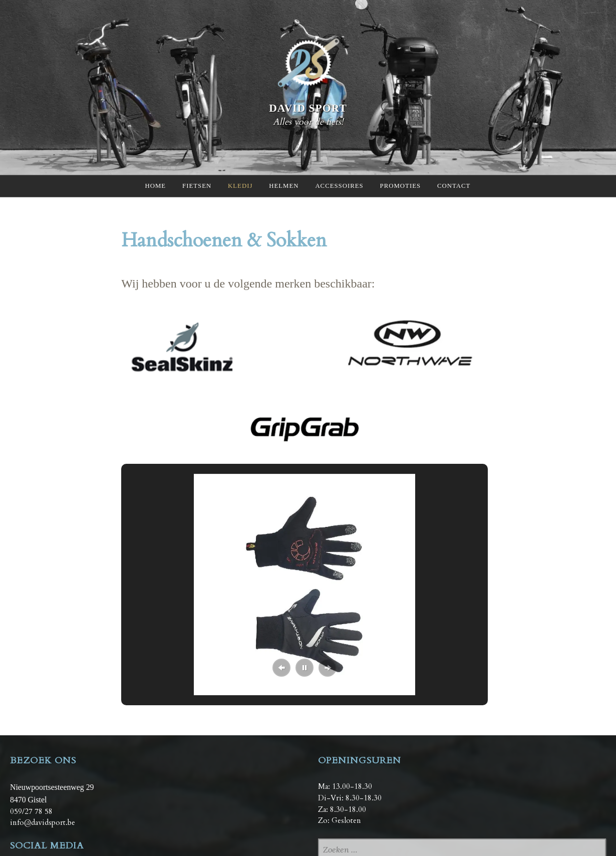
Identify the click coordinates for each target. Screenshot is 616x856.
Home (154, 186)
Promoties (402, 186)
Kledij (240, 186)
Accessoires (340, 186)
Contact (456, 186)
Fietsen (196, 186)
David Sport (308, 108)
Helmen (284, 186)
